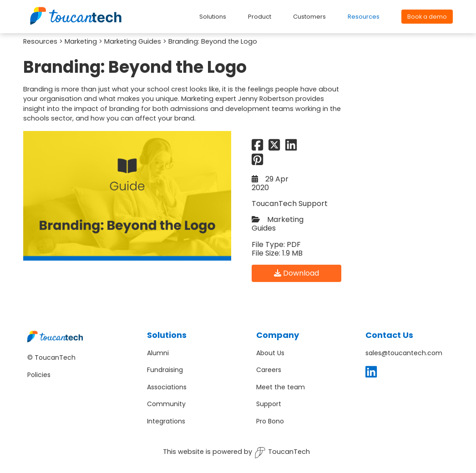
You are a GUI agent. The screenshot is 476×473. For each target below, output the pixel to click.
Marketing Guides (133, 41)
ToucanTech (282, 453)
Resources (40, 41)
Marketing (81, 41)
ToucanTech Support (290, 204)
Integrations (166, 421)
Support (269, 404)
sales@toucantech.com (404, 353)
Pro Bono (270, 421)
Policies (39, 375)
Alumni (158, 353)
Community (166, 404)
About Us (270, 353)
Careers (269, 370)
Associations (167, 387)
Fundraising (165, 370)
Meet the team (281, 387)
